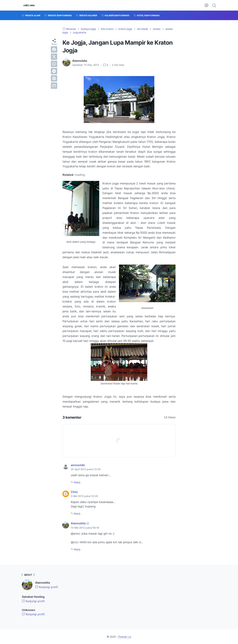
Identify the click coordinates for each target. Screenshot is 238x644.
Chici (74, 492)
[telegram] (54, 71)
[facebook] (54, 49)
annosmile (78, 465)
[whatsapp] (54, 64)
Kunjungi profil (47, 587)
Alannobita (78, 523)
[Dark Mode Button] (206, 5)
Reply (77, 482)
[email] (54, 86)
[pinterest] (54, 78)
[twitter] (54, 57)
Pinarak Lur (125, 637)
